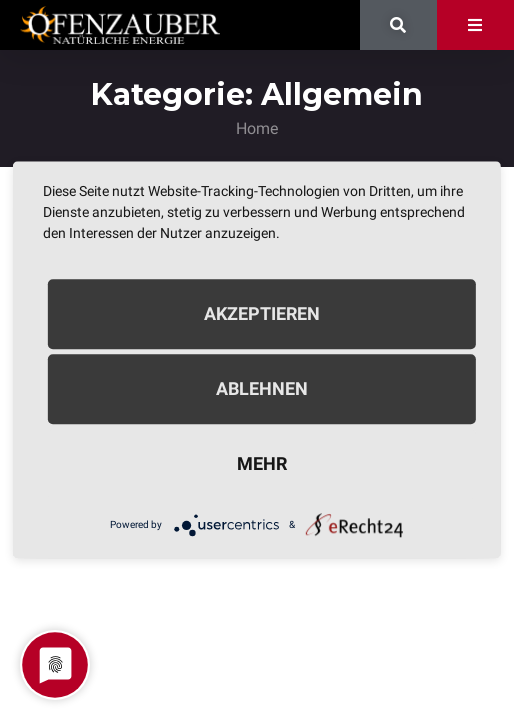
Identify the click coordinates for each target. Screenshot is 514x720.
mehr (262, 463)
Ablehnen (262, 388)
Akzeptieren (262, 313)
